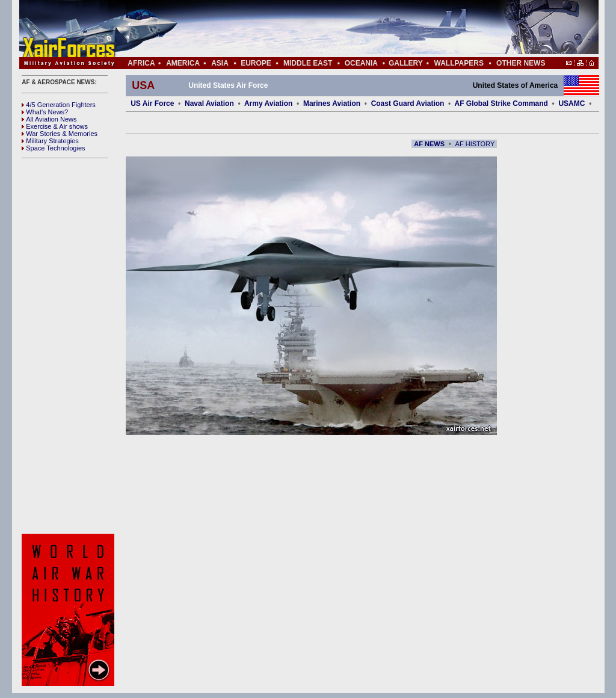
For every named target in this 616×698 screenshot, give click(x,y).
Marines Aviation (332, 103)
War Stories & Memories (60, 134)
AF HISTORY (475, 144)
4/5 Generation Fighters (60, 105)
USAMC (571, 103)
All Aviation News (49, 119)
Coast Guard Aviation (408, 103)
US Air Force (152, 103)
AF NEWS (429, 144)
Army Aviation (268, 103)
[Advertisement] (345, 29)
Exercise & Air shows (55, 126)
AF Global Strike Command (501, 103)
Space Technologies (53, 148)
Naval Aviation (209, 103)
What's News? (45, 112)
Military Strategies (50, 141)
